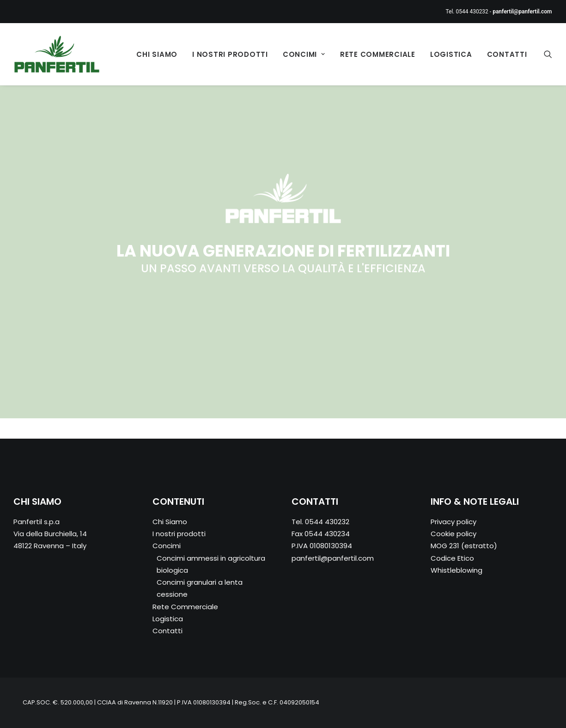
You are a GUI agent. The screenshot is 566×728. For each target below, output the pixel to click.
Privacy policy (453, 522)
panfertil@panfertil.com (333, 558)
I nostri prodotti (230, 54)
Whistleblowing (456, 570)
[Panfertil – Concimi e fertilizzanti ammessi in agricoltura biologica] (57, 54)
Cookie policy (453, 534)
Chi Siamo (157, 54)
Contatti (507, 54)
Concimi (304, 54)
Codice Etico (452, 558)
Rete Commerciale (378, 54)
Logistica (451, 54)
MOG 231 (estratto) (464, 546)
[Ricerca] (548, 54)
